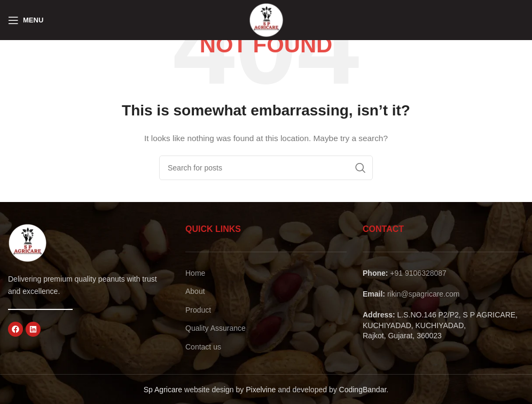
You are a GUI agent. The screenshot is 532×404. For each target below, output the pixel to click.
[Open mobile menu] (26, 20)
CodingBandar (363, 390)
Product (198, 310)
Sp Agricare (163, 390)
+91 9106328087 (418, 273)
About (195, 291)
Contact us (203, 347)
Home (195, 273)
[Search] (266, 168)
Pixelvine (261, 390)
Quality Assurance (216, 328)
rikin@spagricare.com (424, 294)
